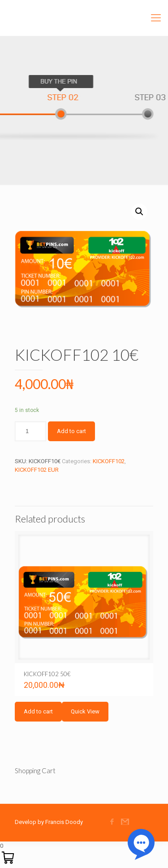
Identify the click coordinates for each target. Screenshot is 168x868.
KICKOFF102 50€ (47, 674)
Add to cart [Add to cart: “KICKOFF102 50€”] (38, 711)
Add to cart (71, 431)
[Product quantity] (30, 431)
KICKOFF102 (109, 461)
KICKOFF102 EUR (37, 470)
